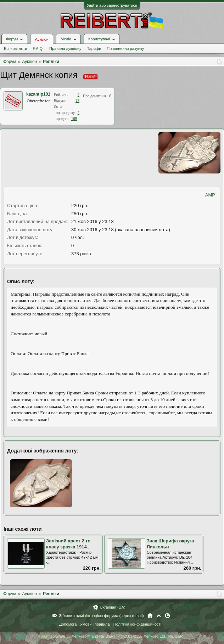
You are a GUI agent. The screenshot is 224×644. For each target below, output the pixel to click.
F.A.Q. (38, 49)
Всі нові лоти (15, 49)
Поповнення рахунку (125, 49)
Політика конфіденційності (137, 624)
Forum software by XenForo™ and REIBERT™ (112, 636)
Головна (150, 616)
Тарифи (94, 49)
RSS (167, 616)
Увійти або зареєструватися (112, 5)
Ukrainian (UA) (112, 607)
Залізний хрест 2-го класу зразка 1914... (68, 544)
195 (74, 119)
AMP (210, 195)
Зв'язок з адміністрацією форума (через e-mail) (101, 616)
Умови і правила (95, 624)
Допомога (68, 624)
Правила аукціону (65, 49)
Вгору (159, 616)
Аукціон (41, 39)
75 (77, 101)
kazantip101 (38, 94)
